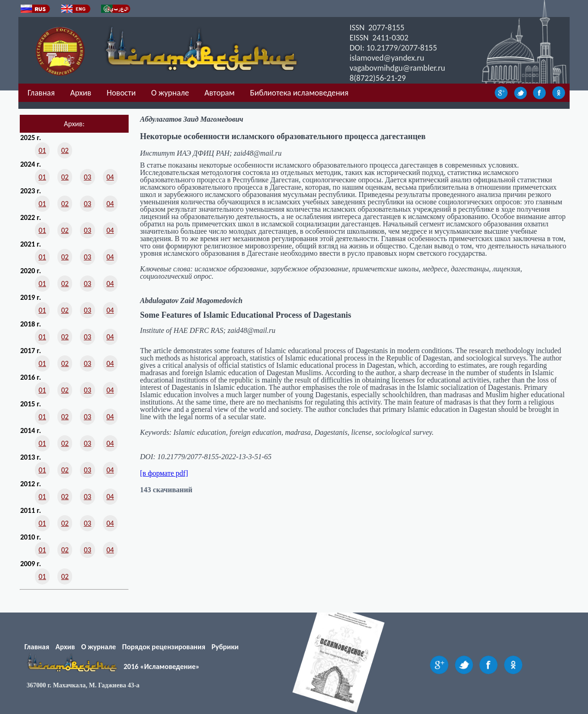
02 (65, 150)
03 (87, 177)
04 (110, 177)
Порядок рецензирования (164, 647)
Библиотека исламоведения (299, 93)
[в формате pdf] (164, 473)
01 (42, 150)
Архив (81, 93)
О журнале (170, 93)
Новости (121, 93)
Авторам (220, 93)
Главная (41, 93)
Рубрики (225, 647)
